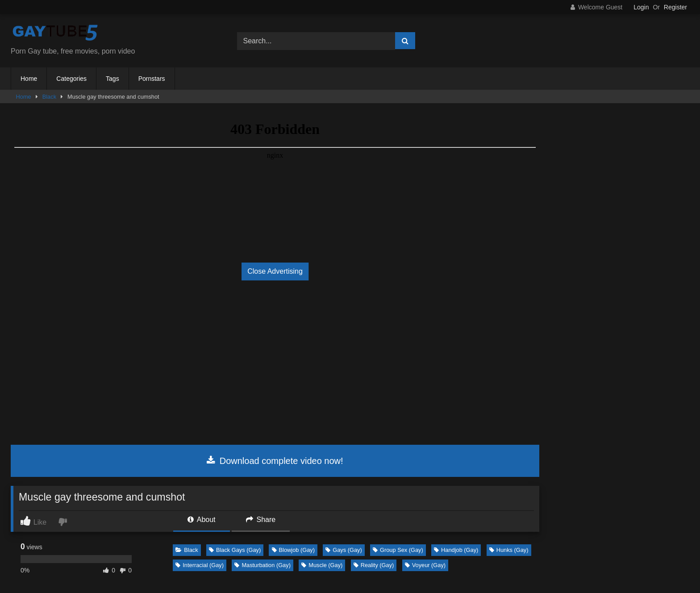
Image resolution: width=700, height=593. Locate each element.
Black (49, 97)
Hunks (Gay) (509, 550)
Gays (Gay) (344, 550)
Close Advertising (275, 271)
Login (641, 7)
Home (29, 79)
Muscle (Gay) (322, 565)
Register (675, 7)
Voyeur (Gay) (425, 565)
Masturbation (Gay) (262, 565)
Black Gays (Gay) (235, 550)
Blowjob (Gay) (293, 550)
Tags (112, 79)
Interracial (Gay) (200, 565)
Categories (71, 79)
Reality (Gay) (374, 565)
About (201, 520)
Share (261, 520)
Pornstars (152, 79)
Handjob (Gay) (456, 550)
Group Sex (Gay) (398, 550)
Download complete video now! (275, 461)
